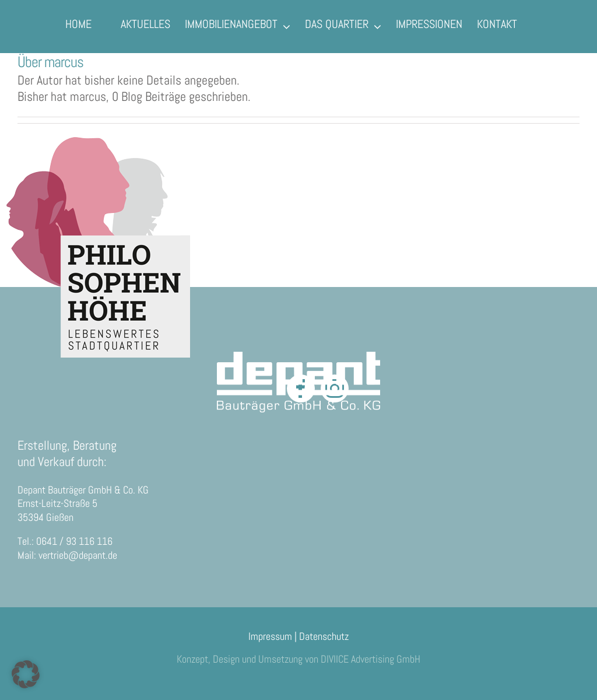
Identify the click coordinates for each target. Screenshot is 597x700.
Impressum (270, 636)
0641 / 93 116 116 (74, 541)
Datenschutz (324, 636)
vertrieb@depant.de (78, 555)
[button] (26, 674)
